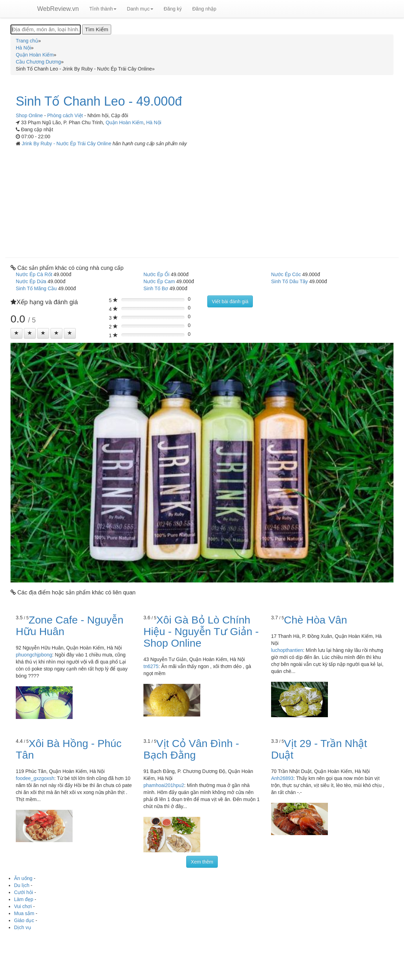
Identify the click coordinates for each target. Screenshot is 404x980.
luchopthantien (287, 650)
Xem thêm (202, 862)
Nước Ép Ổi (156, 274)
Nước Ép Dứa (31, 281)
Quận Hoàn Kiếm (124, 122)
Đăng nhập (204, 9)
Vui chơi (23, 906)
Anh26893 (282, 778)
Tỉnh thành (103, 9)
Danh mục (140, 9)
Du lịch (22, 885)
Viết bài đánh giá (230, 301)
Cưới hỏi (23, 892)
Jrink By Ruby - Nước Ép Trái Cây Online (67, 144)
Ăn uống (23, 878)
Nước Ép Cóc (286, 274)
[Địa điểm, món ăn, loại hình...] (46, 29)
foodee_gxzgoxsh (35, 778)
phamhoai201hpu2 (164, 785)
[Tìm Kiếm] (96, 29)
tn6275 (151, 666)
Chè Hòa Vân (316, 620)
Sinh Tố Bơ (156, 288)
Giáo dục (24, 920)
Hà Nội (154, 122)
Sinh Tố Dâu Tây (289, 281)
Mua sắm (24, 913)
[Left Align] (16, 333)
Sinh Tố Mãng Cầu (36, 288)
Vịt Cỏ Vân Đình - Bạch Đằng (191, 749)
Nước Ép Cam (159, 281)
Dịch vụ (23, 927)
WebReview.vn (58, 9)
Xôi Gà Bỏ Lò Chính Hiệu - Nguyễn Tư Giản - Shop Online (201, 631)
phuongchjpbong (34, 655)
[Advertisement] (202, 200)
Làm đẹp (24, 899)
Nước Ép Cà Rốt (34, 274)
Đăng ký (173, 9)
